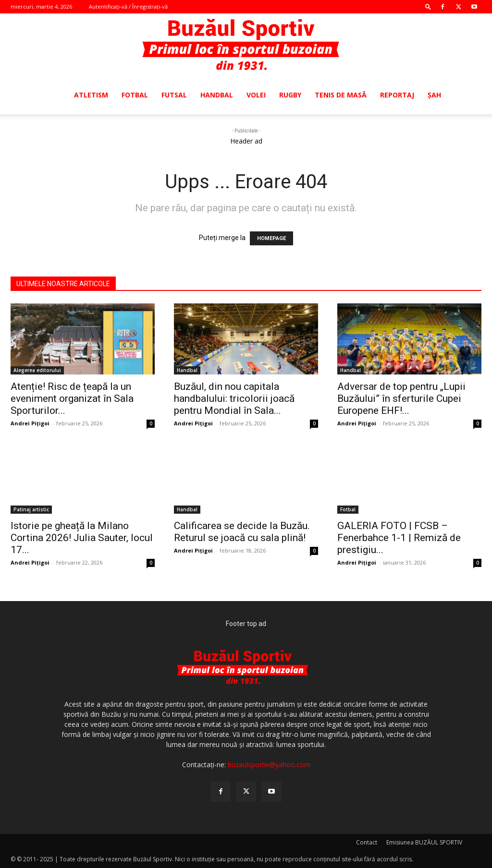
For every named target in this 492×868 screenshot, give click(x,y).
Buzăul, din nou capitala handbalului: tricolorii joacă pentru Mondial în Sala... (234, 398)
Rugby (290, 95)
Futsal (174, 95)
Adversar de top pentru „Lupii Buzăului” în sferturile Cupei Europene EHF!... (401, 398)
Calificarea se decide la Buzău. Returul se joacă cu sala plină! (242, 532)
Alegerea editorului (37, 370)
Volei (256, 95)
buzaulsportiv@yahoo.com (269, 765)
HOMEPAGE (271, 238)
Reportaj (397, 95)
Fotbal (135, 95)
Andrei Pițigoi (30, 423)
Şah (434, 95)
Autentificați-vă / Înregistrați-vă (128, 6)
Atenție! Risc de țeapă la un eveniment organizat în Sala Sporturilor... (72, 398)
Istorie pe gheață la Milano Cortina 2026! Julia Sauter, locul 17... (82, 538)
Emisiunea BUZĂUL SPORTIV (424, 842)
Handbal (217, 95)
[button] (428, 6)
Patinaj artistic (31, 509)
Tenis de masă (341, 95)
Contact (367, 842)
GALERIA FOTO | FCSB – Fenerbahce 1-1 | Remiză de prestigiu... (399, 538)
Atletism (91, 95)
